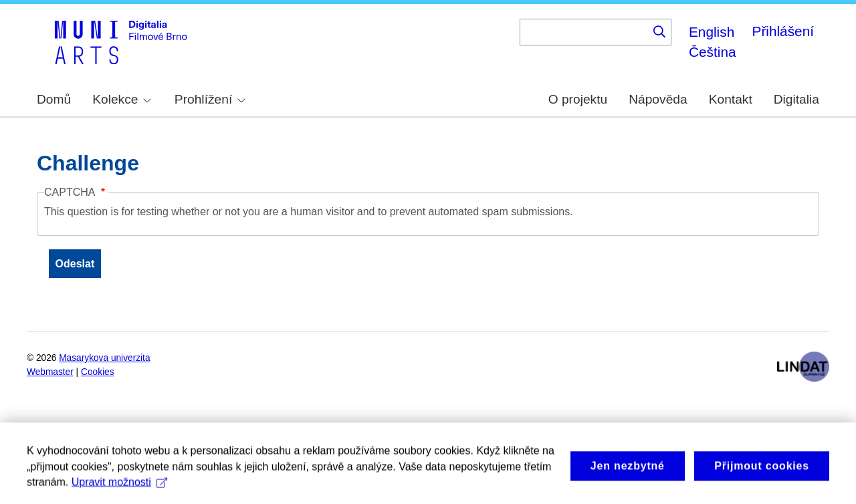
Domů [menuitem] (54, 99)
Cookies (98, 372)
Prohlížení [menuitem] (210, 99)
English (712, 32)
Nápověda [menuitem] (658, 99)
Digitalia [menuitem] (796, 99)
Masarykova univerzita (104, 358)
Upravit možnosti (119, 488)
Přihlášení (783, 31)
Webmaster (50, 372)
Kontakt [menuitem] (731, 99)
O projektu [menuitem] (578, 99)
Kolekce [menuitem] (122, 99)
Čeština (713, 52)
